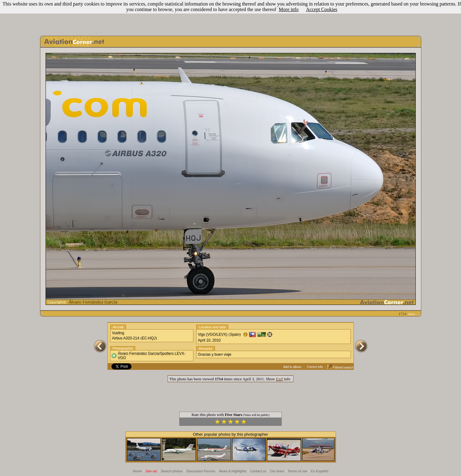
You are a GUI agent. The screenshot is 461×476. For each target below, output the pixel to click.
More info (289, 9)
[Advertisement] (231, 16)
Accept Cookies (322, 9)
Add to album (292, 367)
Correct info (315, 367)
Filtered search (340, 368)
